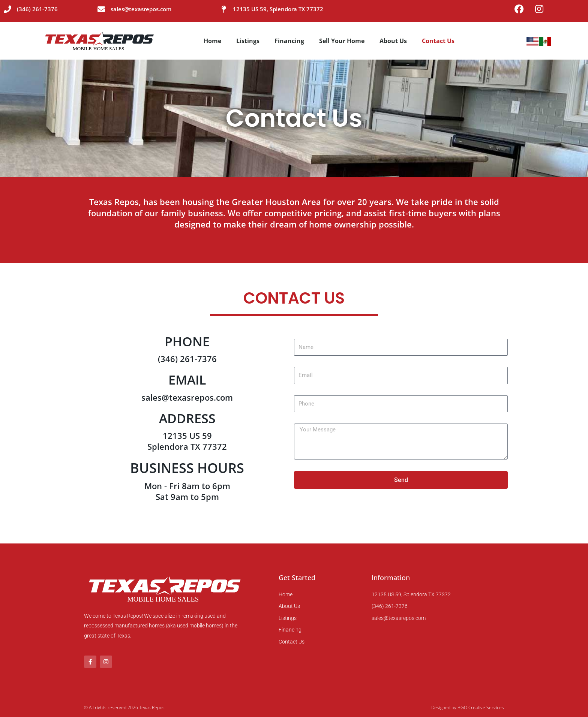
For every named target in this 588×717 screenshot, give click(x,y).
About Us (393, 41)
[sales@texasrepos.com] (101, 9)
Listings (248, 41)
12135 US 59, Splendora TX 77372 (278, 9)
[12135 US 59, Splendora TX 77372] (223, 9)
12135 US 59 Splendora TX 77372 (187, 441)
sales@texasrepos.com (141, 9)
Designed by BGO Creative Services (468, 707)
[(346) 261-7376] (7, 9)
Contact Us (438, 41)
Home (212, 41)
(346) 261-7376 (37, 9)
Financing (289, 41)
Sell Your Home (342, 41)
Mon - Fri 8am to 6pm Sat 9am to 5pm (187, 492)
